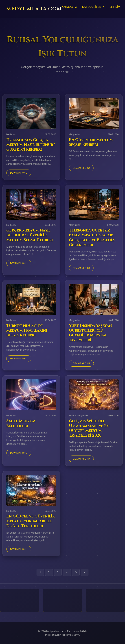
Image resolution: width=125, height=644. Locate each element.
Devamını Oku (19, 173)
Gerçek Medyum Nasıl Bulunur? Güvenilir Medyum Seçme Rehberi (30, 235)
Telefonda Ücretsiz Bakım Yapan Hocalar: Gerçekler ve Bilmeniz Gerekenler (92, 238)
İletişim (115, 7)
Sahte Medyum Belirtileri (21, 423)
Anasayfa (69, 7)
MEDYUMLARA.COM (34, 9)
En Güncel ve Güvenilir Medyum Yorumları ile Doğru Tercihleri (31, 521)
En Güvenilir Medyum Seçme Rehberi (91, 142)
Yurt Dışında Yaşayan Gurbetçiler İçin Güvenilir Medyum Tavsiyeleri (90, 333)
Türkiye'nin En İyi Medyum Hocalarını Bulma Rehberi (27, 331)
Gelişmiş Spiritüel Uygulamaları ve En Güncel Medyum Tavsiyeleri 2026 (89, 428)
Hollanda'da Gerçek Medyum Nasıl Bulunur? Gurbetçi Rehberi (31, 145)
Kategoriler (93, 7)
